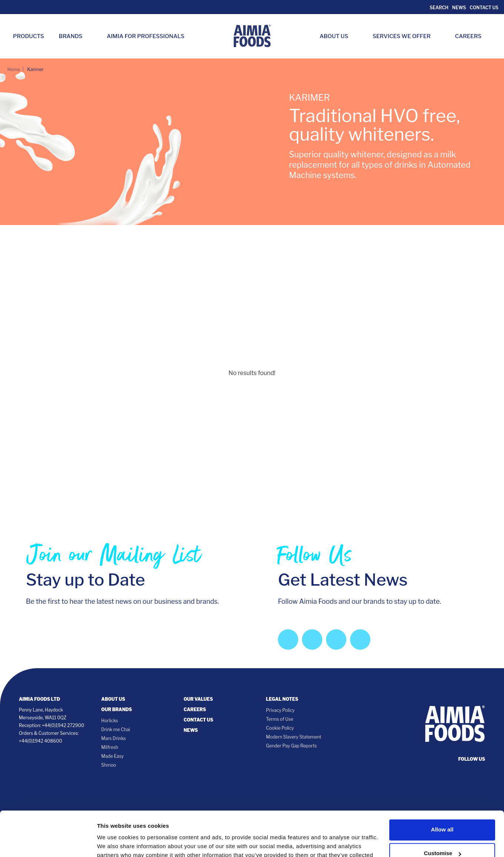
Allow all (442, 788)
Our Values (198, 699)
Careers (472, 36)
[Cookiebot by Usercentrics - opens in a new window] (48, 843)
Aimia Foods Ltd (39, 699)
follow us (472, 759)
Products (28, 36)
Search (438, 8)
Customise (442, 811)
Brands (74, 36)
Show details (114, 842)
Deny (442, 835)
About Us (338, 36)
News (459, 8)
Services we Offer (405, 36)
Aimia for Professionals (146, 36)
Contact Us (484, 8)
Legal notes (282, 699)
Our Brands (117, 709)
